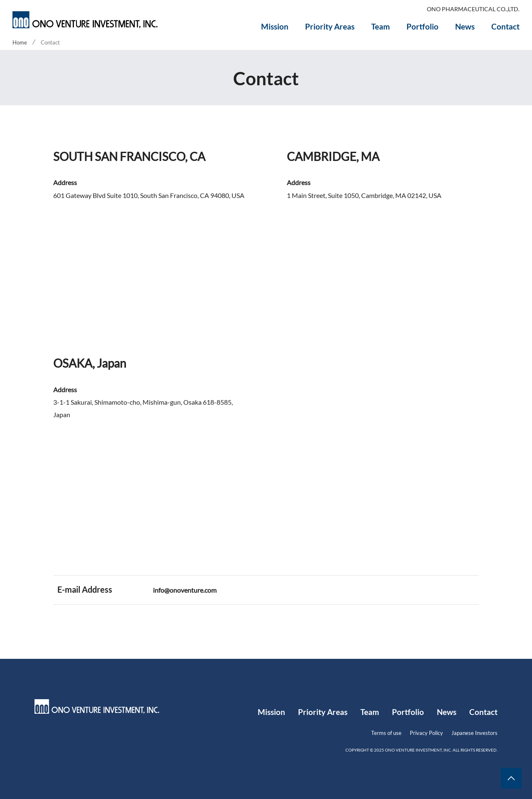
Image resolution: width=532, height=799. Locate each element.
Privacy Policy (426, 733)
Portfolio (422, 27)
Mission (275, 27)
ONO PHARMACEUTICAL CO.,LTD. (473, 9)
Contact (505, 27)
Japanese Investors (474, 733)
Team (381, 27)
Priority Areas (330, 27)
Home (20, 42)
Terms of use (386, 733)
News (465, 27)
